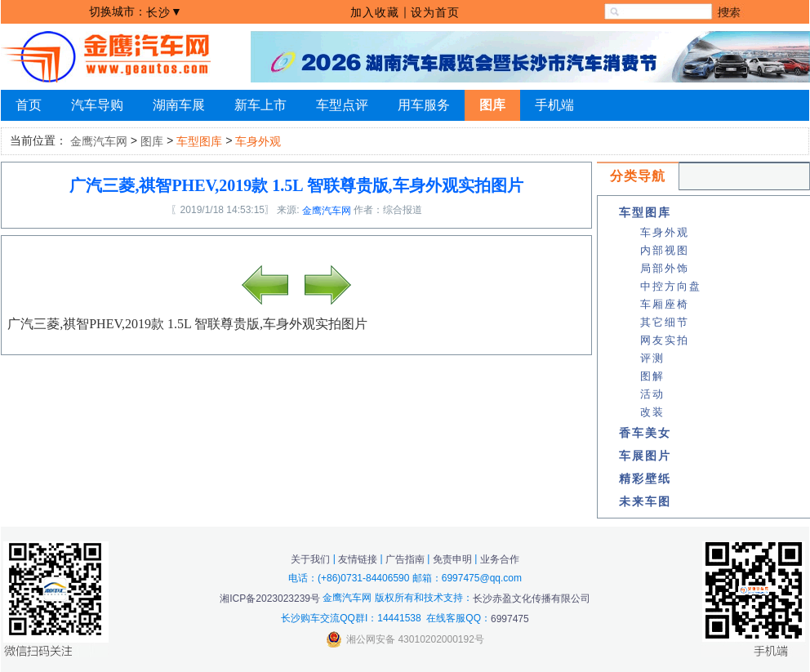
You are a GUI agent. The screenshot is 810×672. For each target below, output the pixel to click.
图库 (492, 105)
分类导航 (638, 176)
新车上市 (260, 105)
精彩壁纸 (645, 478)
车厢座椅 (665, 304)
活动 (652, 394)
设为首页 (435, 12)
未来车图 (645, 501)
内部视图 (665, 250)
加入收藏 (375, 12)
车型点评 (342, 105)
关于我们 (310, 559)
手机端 (554, 105)
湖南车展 (179, 105)
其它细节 (665, 322)
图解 (652, 376)
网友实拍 (665, 340)
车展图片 (645, 456)
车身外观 (665, 232)
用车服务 (424, 105)
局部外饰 (665, 268)
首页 (29, 105)
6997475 (510, 619)
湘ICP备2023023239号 (270, 599)
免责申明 (452, 559)
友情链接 (358, 559)
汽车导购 (97, 105)
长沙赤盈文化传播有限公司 (532, 599)
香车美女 (645, 433)
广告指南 (405, 559)
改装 (652, 412)
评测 (652, 358)
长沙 (158, 12)
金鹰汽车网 (99, 141)
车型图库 (645, 212)
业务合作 (500, 559)
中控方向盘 (671, 286)
